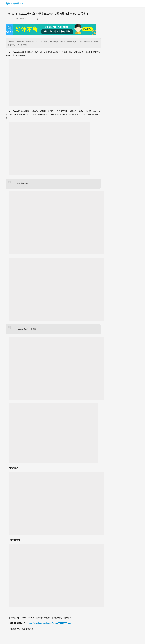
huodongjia (10, 19)
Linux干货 (34, 19)
